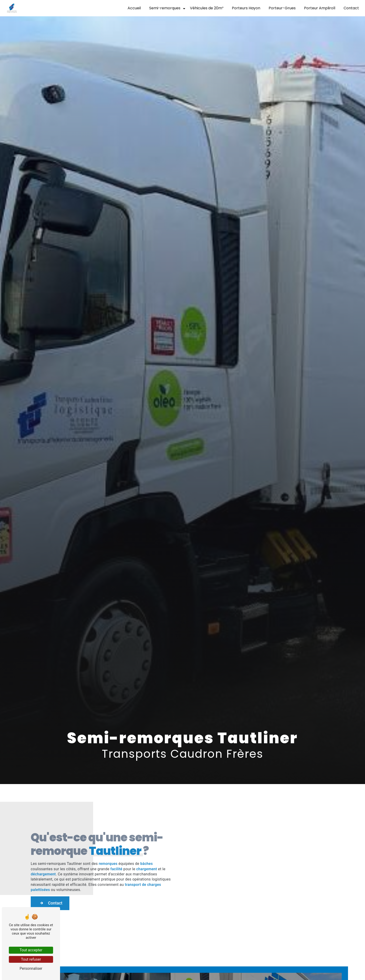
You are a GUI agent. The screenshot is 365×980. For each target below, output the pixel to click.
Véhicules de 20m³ (205, 8)
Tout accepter (31, 950)
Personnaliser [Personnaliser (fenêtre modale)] (31, 968)
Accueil (132, 8)
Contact (349, 8)
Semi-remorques (163, 8)
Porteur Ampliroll (318, 8)
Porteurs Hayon (244, 8)
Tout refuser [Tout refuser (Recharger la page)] (31, 959)
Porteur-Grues (280, 8)
